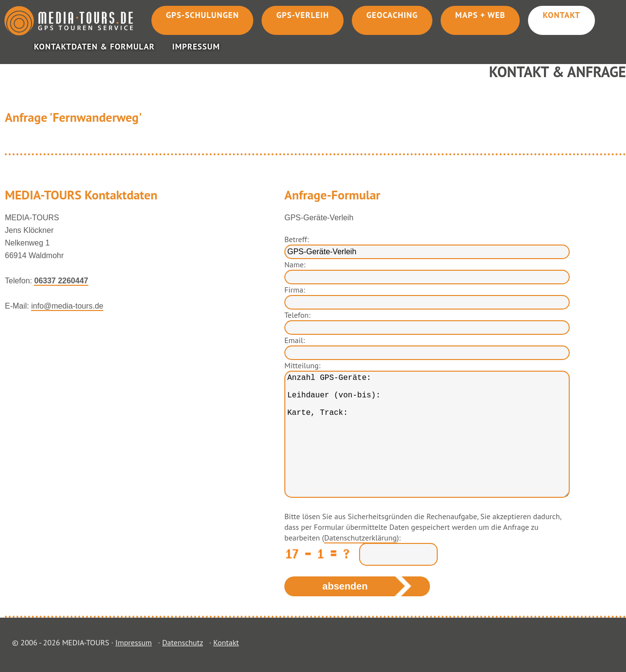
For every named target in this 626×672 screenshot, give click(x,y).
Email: (295, 340)
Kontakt (561, 15)
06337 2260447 (61, 281)
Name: (295, 264)
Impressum (196, 47)
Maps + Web (480, 15)
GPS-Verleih (303, 15)
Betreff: (297, 239)
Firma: (295, 290)
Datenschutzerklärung (360, 538)
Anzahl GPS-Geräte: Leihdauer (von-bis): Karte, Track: (427, 434)
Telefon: (297, 315)
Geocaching (392, 15)
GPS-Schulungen (202, 15)
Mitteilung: (302, 365)
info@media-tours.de (67, 306)
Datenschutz (182, 642)
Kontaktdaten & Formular (94, 47)
